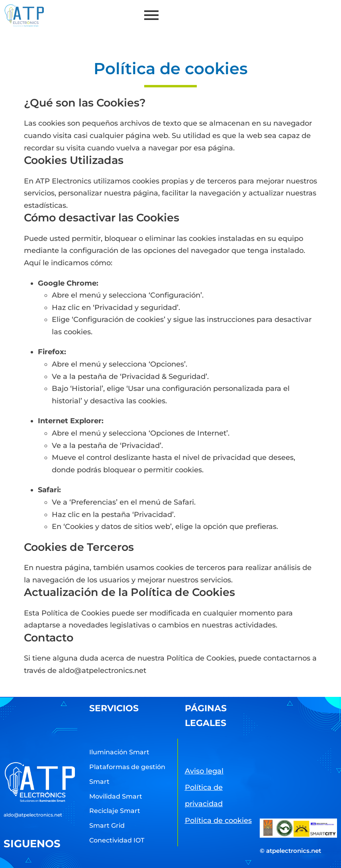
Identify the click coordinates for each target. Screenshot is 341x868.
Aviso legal (204, 771)
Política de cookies (218, 821)
